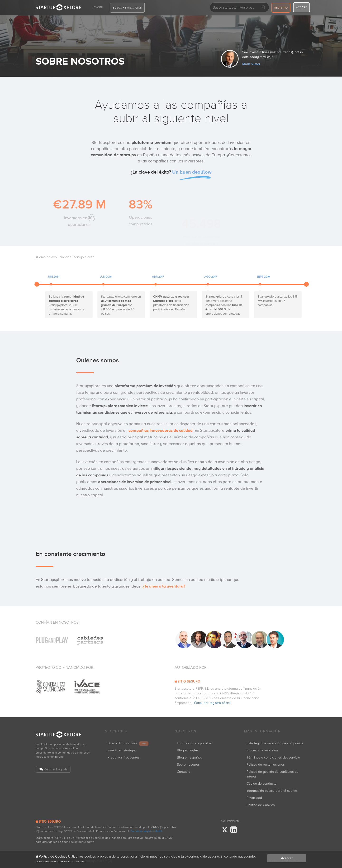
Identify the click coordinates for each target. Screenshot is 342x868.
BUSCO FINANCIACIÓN (127, 8)
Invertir (98, 7)
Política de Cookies (261, 805)
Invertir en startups (122, 750)
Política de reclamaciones (266, 765)
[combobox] (239, 7)
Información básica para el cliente (272, 791)
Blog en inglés (188, 750)
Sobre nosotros (188, 765)
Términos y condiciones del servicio (273, 757)
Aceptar (287, 858)
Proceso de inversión (262, 750)
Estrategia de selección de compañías (275, 743)
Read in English (55, 769)
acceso (302, 7)
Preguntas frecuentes (124, 757)
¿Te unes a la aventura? (164, 586)
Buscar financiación (128, 743)
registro (281, 8)
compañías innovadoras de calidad (161, 430)
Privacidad (254, 798)
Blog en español (189, 757)
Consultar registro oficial (212, 703)
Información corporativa (195, 743)
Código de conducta (261, 784)
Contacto (184, 772)
